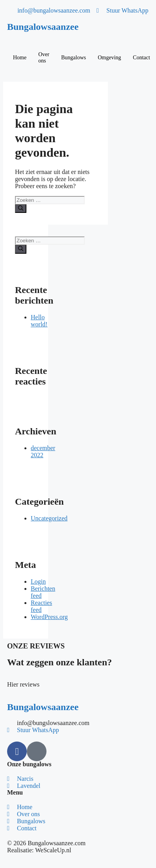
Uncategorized (49, 518)
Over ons (44, 58)
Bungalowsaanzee (43, 27)
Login (38, 581)
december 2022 (43, 451)
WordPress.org (49, 617)
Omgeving (109, 58)
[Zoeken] (21, 209)
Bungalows (73, 58)
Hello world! (39, 321)
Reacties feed (41, 606)
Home (20, 58)
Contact (141, 58)
